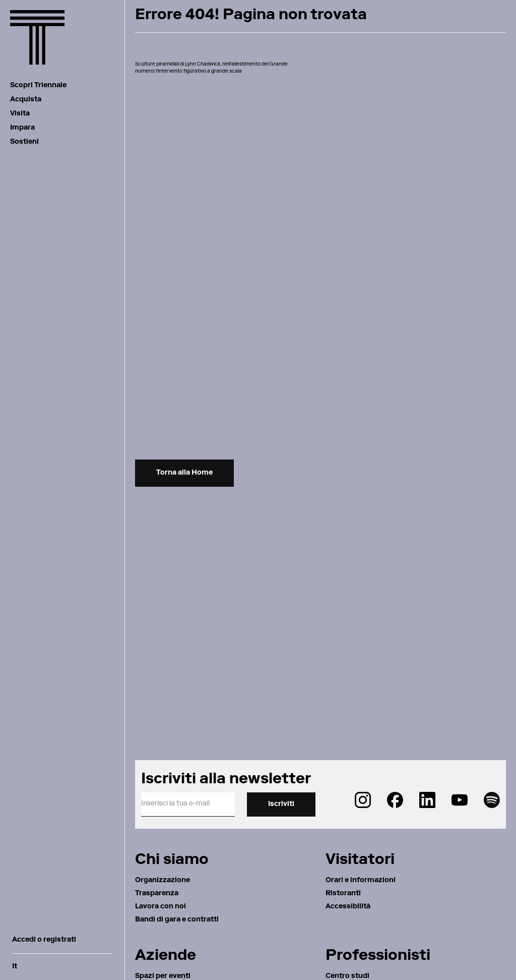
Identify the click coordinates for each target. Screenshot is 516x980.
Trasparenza (157, 894)
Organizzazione (163, 881)
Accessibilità (348, 907)
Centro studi (347, 976)
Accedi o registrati (44, 940)
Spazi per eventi (163, 976)
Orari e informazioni (361, 881)
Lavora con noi (160, 907)
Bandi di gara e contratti (177, 920)
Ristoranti (343, 894)
